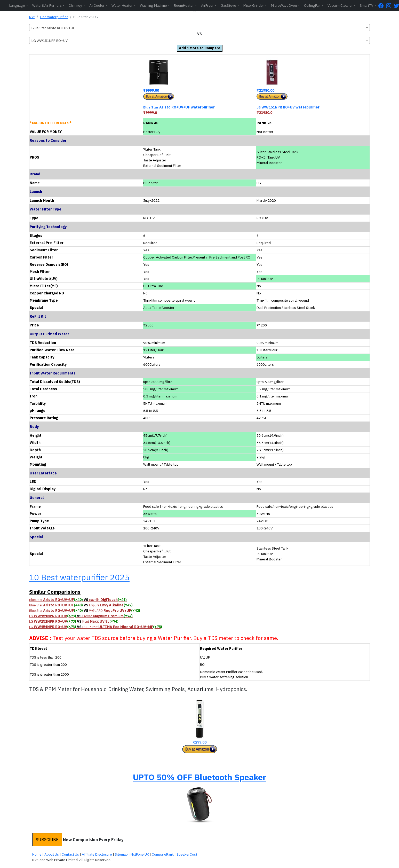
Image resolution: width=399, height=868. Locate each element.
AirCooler (97, 5)
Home (37, 854)
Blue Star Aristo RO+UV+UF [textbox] (53, 28)
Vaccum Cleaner (340, 5)
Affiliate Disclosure (97, 854)
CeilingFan (312, 5)
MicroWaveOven (284, 5)
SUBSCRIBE (47, 840)
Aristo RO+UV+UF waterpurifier (179, 107)
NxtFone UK (140, 854)
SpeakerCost (187, 854)
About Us (52, 854)
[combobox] (199, 28)
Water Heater (122, 5)
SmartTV (366, 5)
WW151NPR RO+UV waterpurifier (288, 107)
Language (17, 5)
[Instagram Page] (390, 6)
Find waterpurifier (54, 17)
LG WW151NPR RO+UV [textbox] (50, 41)
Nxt (32, 17)
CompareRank (163, 854)
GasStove (228, 5)
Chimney (75, 5)
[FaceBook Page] (382, 6)
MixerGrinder (254, 5)
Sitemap (121, 854)
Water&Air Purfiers (47, 5)
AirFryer (207, 5)
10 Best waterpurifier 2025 (79, 577)
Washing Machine (153, 5)
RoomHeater (184, 5)
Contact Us (70, 854)
